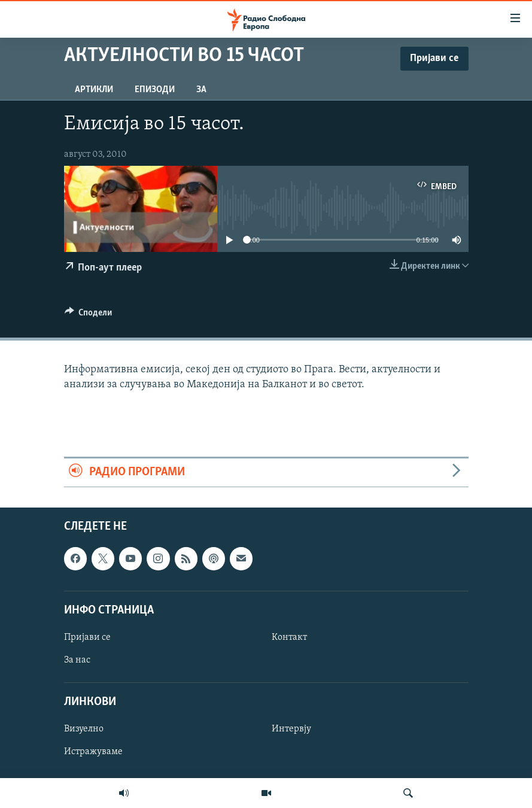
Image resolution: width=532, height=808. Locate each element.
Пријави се (87, 637)
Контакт (289, 637)
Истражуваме (93, 752)
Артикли (94, 90)
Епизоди (155, 90)
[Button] (89, 315)
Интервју (291, 729)
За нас (77, 660)
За (201, 90)
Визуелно (84, 729)
